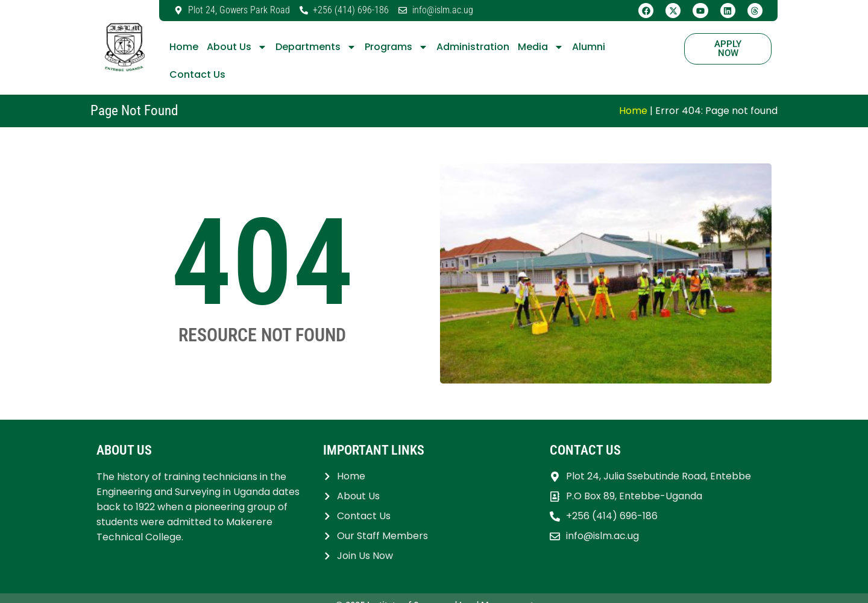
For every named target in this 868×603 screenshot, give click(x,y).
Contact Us (197, 74)
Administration (473, 47)
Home (184, 47)
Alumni (589, 47)
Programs (396, 47)
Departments (316, 47)
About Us (237, 47)
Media (541, 47)
